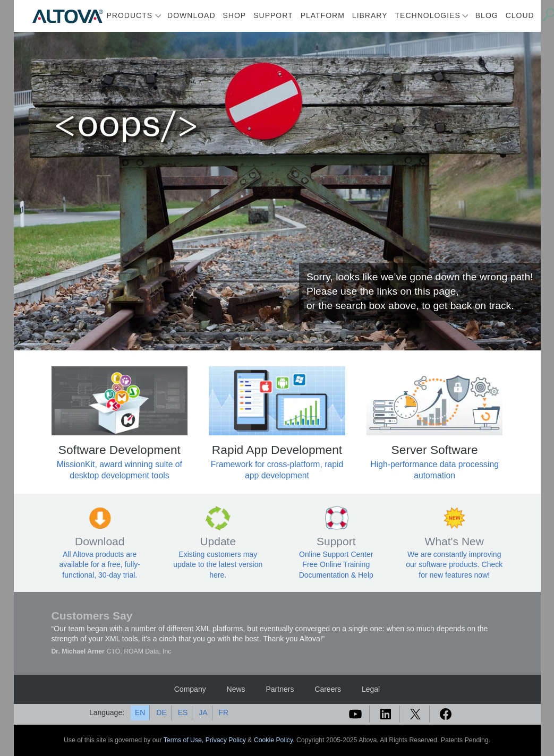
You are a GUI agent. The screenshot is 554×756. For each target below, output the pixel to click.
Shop (235, 15)
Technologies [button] (428, 15)
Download (191, 15)
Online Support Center (336, 554)
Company (190, 689)
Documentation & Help (336, 575)
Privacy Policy (226, 740)
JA (203, 712)
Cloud (520, 15)
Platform (323, 15)
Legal (371, 689)
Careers (328, 689)
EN (140, 712)
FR (223, 712)
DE (161, 712)
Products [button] (130, 15)
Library (370, 15)
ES (183, 712)
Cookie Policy (273, 740)
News (236, 689)
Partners (280, 689)
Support (273, 15)
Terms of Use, (185, 740)
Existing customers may (218, 554)
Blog (487, 15)
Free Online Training (336, 564)
